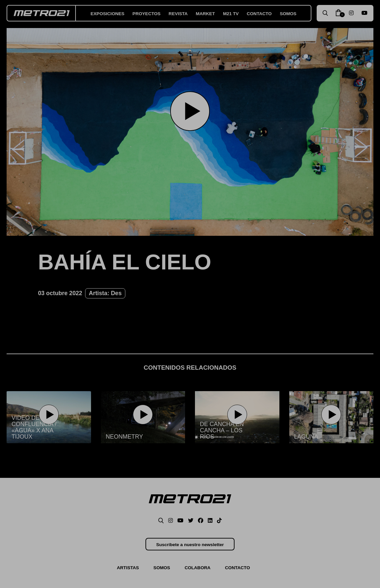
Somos (288, 14)
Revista (178, 14)
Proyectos (147, 14)
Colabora (198, 568)
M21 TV (231, 14)
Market (205, 14)
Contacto (259, 14)
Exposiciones (108, 14)
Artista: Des (105, 293)
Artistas (128, 568)
